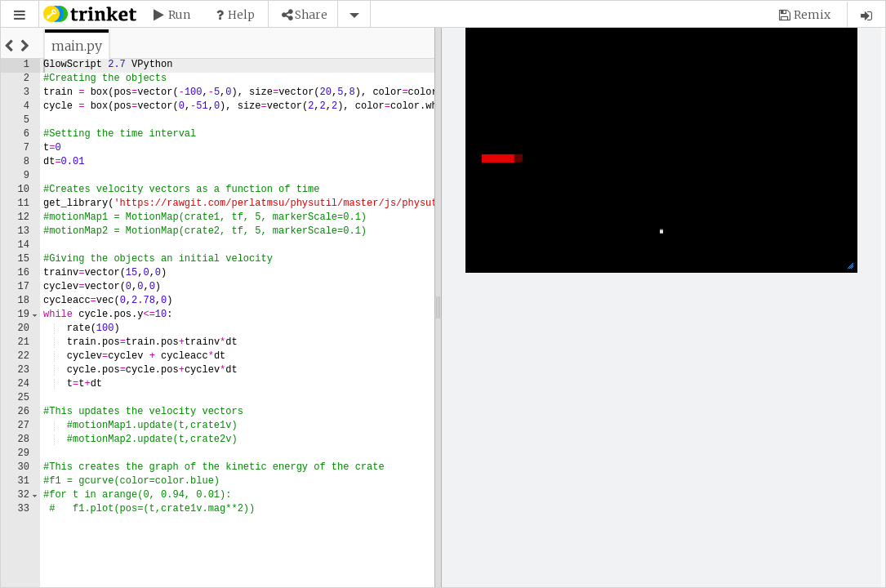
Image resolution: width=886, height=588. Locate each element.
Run (179, 15)
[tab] (77, 46)
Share (311, 15)
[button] (20, 15)
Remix (812, 15)
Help (241, 15)
